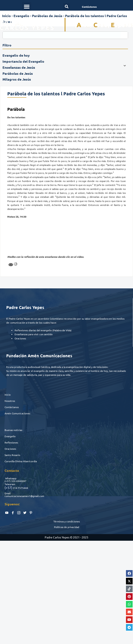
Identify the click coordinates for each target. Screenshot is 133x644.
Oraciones (10, 449)
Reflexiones (11, 442)
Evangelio (10, 436)
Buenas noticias (13, 430)
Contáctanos (12, 407)
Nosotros (10, 401)
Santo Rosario (12, 455)
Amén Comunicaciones (17, 413)
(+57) (8, 481)
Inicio (8, 395)
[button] (27, 7)
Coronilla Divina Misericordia (21, 461)
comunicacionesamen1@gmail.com (24, 496)
